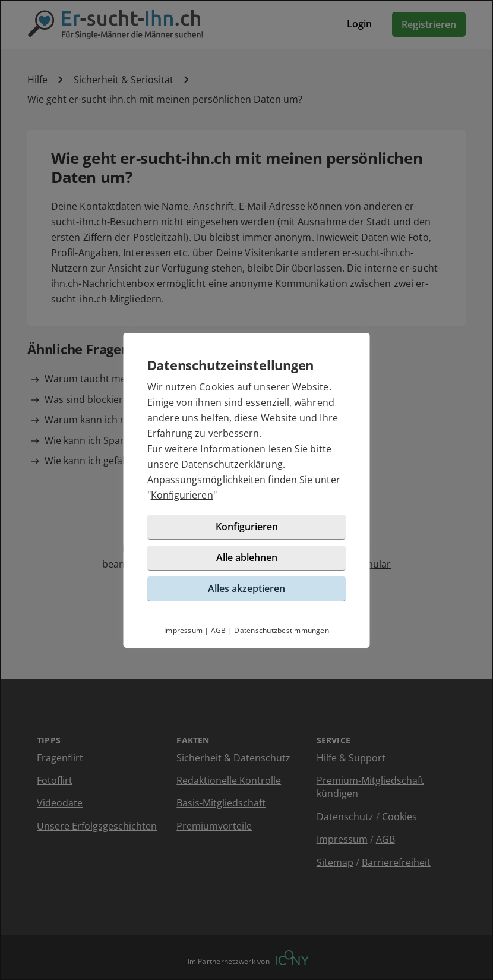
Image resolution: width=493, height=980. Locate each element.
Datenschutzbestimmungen (282, 630)
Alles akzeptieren (246, 588)
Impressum (183, 630)
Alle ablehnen (247, 557)
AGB (219, 630)
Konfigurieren (182, 495)
